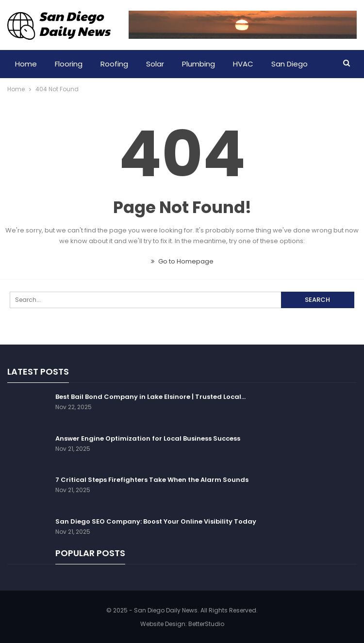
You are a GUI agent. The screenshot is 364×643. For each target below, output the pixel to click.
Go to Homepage (182, 261)
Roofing (114, 64)
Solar (155, 64)
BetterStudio (206, 624)
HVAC (243, 64)
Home (26, 64)
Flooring (69, 64)
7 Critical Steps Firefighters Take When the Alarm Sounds (152, 480)
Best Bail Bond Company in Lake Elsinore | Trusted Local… (150, 397)
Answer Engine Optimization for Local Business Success (148, 438)
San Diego (290, 64)
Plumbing (199, 64)
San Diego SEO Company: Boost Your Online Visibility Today (156, 521)
